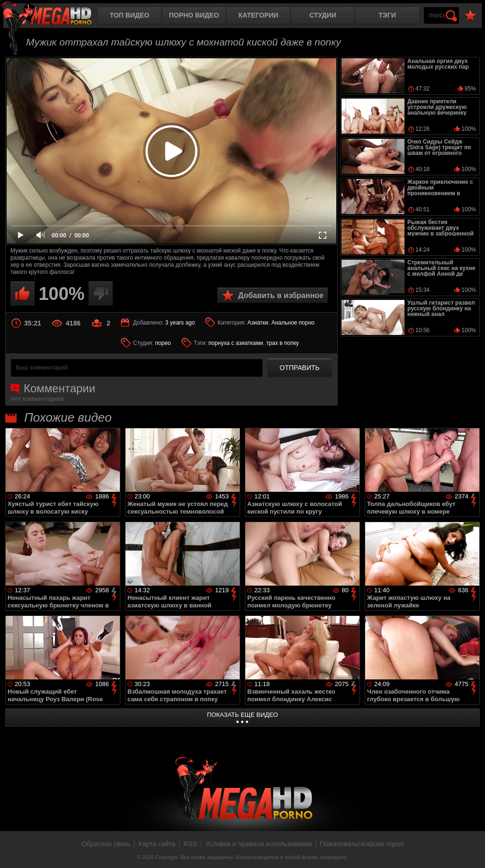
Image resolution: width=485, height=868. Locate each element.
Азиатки (258, 323)
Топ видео (130, 15)
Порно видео (194, 15)
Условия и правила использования (258, 844)
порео (163, 343)
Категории (259, 15)
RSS (190, 844)
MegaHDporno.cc (54, 16)
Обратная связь (106, 844)
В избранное (470, 16)
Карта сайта (157, 844)
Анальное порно (293, 323)
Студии (323, 15)
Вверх (471, 850)
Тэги (387, 15)
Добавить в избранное (281, 295)
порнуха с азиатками (236, 343)
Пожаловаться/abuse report (362, 844)
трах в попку (283, 343)
